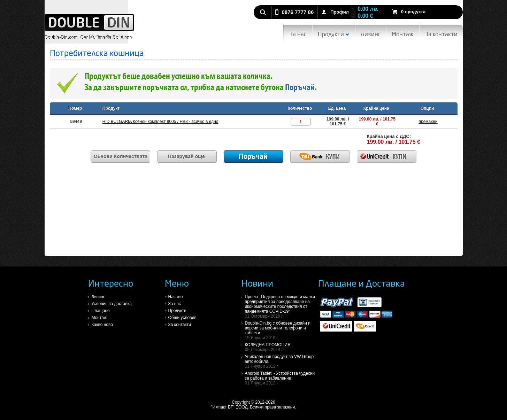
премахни (428, 122)
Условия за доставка (112, 304)
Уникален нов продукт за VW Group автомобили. (282, 361)
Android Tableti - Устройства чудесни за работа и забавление (282, 378)
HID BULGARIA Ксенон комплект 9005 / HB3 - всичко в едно (160, 122)
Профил (340, 12)
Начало (176, 297)
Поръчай (300, 88)
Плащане (101, 311)
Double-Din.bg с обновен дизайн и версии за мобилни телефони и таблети (282, 330)
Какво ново (102, 325)
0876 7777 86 (298, 12)
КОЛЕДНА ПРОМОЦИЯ (282, 347)
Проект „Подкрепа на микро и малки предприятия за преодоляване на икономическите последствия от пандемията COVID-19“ (282, 306)
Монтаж (403, 34)
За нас (298, 34)
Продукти (334, 34)
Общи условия (182, 318)
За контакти (441, 34)
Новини (257, 283)
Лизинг (371, 34)
